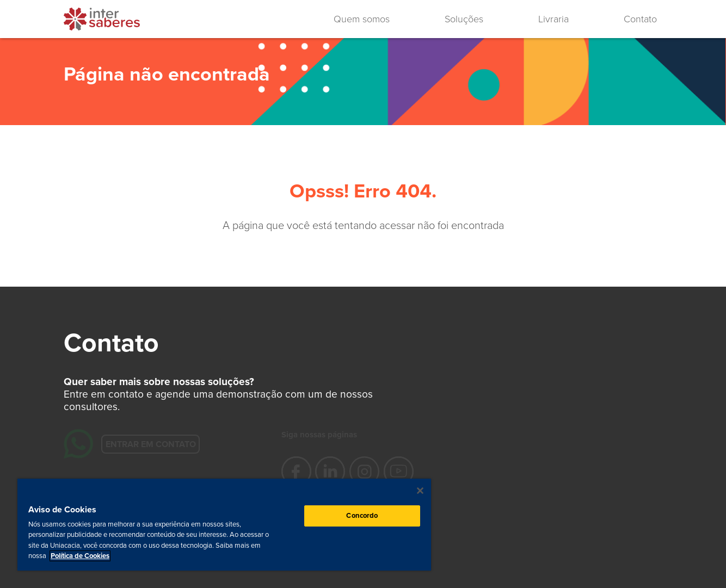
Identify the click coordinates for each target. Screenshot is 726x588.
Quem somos (362, 19)
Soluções (464, 19)
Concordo (362, 516)
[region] (224, 525)
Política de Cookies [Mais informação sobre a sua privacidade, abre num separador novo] (80, 556)
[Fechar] (420, 491)
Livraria (553, 19)
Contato (640, 19)
